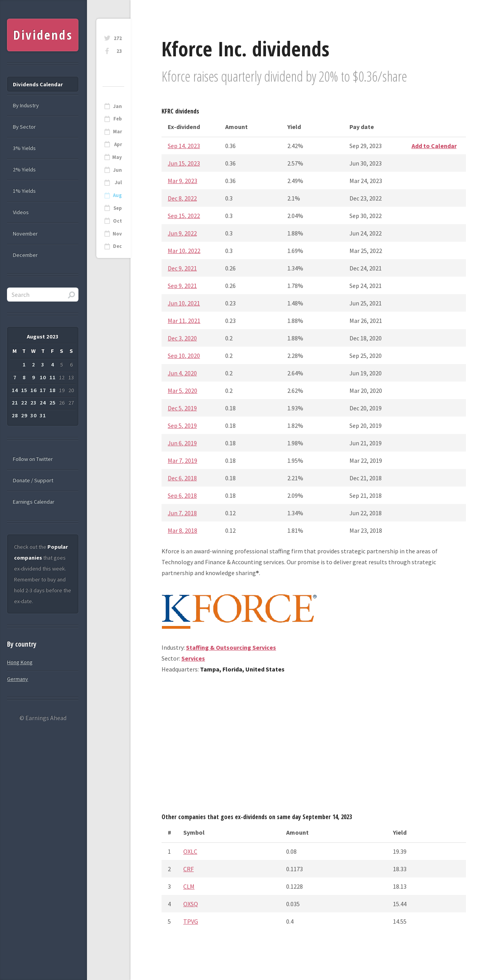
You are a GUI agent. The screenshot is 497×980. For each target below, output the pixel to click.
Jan (117, 106)
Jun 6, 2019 (182, 443)
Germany (17, 679)
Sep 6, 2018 (182, 495)
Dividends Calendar (38, 84)
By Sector (24, 127)
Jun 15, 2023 (184, 163)
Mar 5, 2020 (182, 391)
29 (24, 415)
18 (52, 390)
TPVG (191, 921)
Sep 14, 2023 (184, 146)
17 (43, 390)
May (117, 157)
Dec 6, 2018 (182, 478)
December (25, 255)
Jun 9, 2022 (182, 233)
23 (119, 51)
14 (15, 390)
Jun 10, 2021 (184, 303)
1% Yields (24, 191)
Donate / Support (33, 480)
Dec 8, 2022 (182, 198)
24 (43, 403)
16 (33, 390)
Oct (117, 221)
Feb (118, 119)
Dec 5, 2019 (182, 408)
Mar (117, 132)
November (25, 234)
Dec (117, 246)
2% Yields (24, 169)
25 (52, 403)
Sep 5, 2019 (182, 425)
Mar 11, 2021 (184, 321)
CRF (189, 869)
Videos (21, 212)
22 (24, 403)
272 (118, 38)
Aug (117, 195)
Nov (117, 234)
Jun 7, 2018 (182, 513)
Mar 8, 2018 (182, 530)
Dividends (43, 35)
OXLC (190, 851)
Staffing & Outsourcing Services (231, 647)
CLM (189, 886)
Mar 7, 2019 (182, 460)
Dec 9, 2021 (182, 268)
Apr (118, 144)
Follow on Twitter (33, 459)
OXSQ (191, 904)
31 (43, 415)
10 (43, 377)
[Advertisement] (314, 746)
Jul (118, 182)
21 (15, 403)
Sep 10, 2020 (184, 356)
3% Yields (24, 148)
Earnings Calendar (34, 502)
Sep (118, 208)
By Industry (26, 105)
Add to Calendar (434, 146)
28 (15, 415)
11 (52, 377)
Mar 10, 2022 (184, 251)
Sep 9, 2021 (182, 286)
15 (24, 390)
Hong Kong (20, 662)
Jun (117, 170)
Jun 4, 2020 (182, 373)
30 (33, 415)
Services (193, 658)
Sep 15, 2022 (184, 216)
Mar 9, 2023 (182, 181)
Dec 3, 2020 (182, 338)
